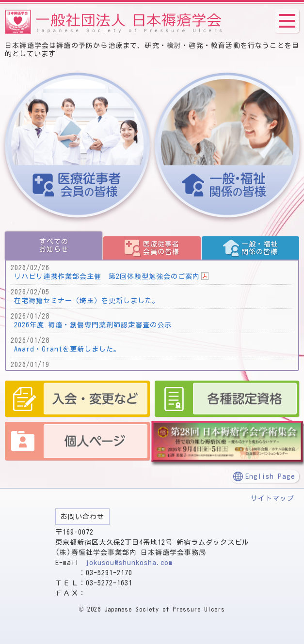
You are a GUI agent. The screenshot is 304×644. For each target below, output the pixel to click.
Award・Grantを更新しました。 (67, 349)
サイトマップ (272, 498)
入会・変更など (77, 399)
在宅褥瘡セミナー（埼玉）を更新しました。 (87, 301)
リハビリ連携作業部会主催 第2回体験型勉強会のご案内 (107, 276)
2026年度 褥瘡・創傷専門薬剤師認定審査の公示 (93, 325)
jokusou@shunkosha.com (129, 563)
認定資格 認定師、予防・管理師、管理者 (227, 399)
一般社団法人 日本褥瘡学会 (114, 22)
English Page (270, 476)
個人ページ (77, 441)
